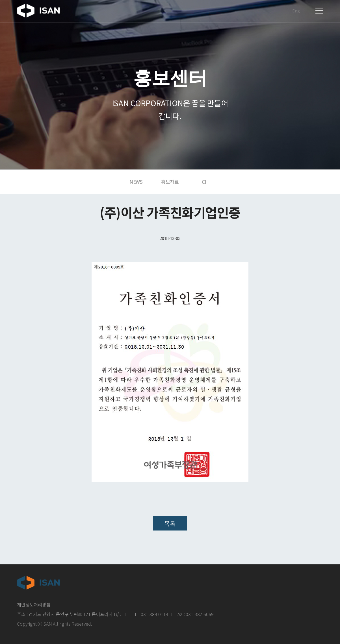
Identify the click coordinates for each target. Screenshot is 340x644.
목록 (170, 523)
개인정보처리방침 (34, 604)
